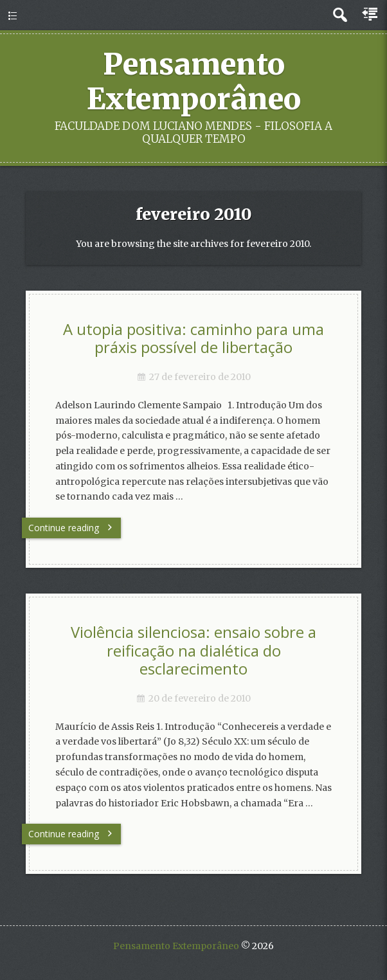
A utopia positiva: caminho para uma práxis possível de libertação (194, 339)
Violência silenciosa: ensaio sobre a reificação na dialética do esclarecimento (194, 650)
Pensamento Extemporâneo (194, 82)
